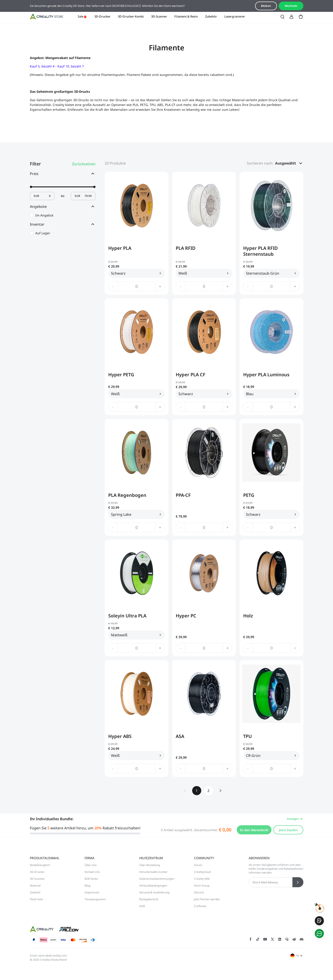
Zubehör (211, 16)
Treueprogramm (95, 899)
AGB (142, 906)
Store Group (202, 886)
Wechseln (291, 6)
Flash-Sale (36, 899)
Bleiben (266, 6)
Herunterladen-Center (153, 872)
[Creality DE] (46, 17)
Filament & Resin (186, 16)
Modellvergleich (40, 865)
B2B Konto (91, 879)
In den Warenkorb (254, 830)
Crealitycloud (202, 872)
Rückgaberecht (149, 899)
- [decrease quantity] (113, 286)
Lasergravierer (235, 16)
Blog (87, 886)
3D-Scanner (159, 16)
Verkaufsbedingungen (153, 886)
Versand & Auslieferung (154, 892)
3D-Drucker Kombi (131, 16)
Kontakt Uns (92, 872)
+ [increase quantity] (160, 286)
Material (35, 886)
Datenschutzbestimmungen (157, 879)
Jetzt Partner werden (207, 899)
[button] (289, 163)
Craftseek (200, 906)
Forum (198, 865)
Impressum (92, 892)
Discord (199, 892)
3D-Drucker (102, 16)
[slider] (31, 187)
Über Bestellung (150, 865)
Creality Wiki (202, 879)
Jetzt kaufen (288, 830)
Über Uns (91, 865)
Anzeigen (295, 819)
